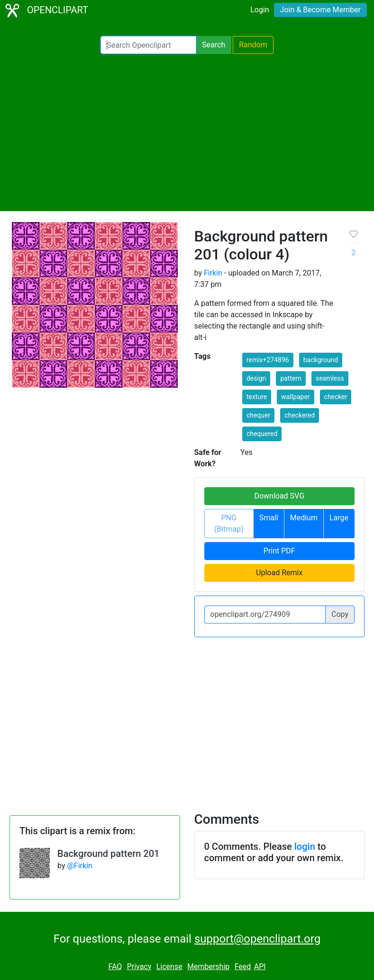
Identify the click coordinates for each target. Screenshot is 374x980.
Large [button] (339, 518)
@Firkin (79, 866)
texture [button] (257, 397)
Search (214, 45)
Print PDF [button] (279, 551)
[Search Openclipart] (148, 45)
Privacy (139, 967)
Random (253, 45)
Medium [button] (304, 518)
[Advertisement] (187, 133)
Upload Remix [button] (279, 573)
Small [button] (269, 518)
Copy (340, 614)
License (169, 967)
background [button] (321, 360)
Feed (243, 967)
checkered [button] (300, 415)
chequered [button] (262, 434)
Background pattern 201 (108, 854)
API (260, 967)
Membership (208, 967)
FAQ (115, 967)
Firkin (213, 273)
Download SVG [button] (279, 496)
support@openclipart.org (257, 939)
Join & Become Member (320, 10)
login (305, 846)
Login (260, 10)
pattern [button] (291, 378)
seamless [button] (330, 378)
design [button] (256, 378)
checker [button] (336, 397)
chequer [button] (258, 415)
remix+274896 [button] (268, 360)
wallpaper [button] (295, 397)
